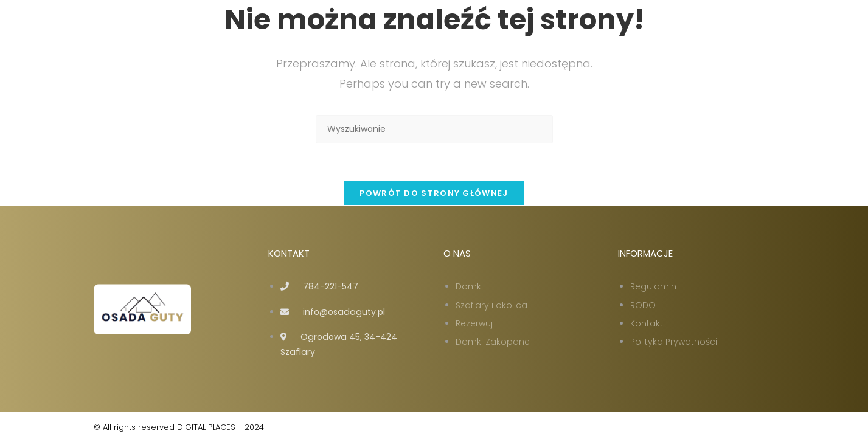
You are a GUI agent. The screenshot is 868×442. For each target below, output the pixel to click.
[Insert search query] (434, 129)
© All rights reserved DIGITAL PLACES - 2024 (179, 427)
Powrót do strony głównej (434, 193)
